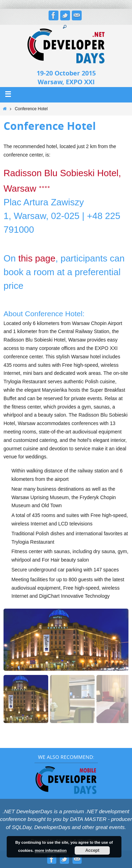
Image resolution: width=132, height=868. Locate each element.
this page (37, 258)
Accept (92, 850)
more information (51, 850)
